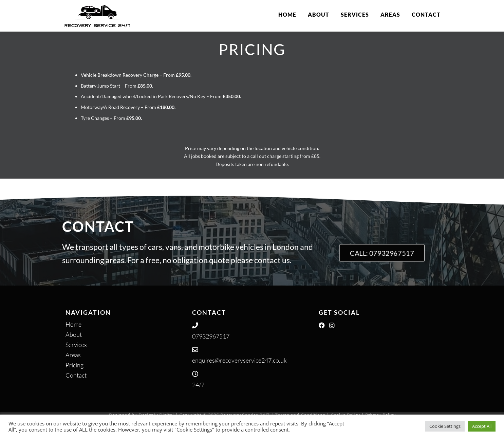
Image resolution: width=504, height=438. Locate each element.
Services (355, 14)
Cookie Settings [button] (445, 426)
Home (287, 14)
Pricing (74, 365)
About (319, 14)
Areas (390, 14)
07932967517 (211, 336)
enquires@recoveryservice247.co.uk (239, 360)
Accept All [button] (482, 426)
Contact (426, 14)
